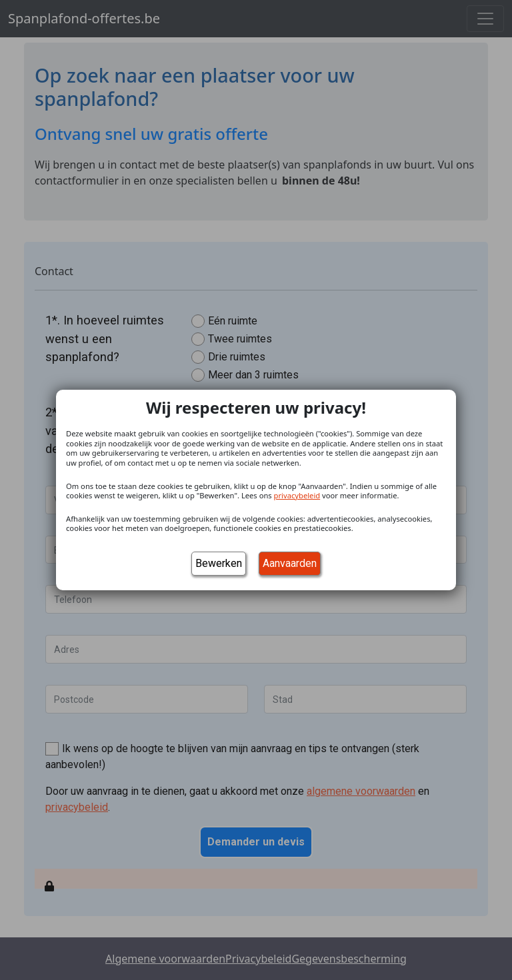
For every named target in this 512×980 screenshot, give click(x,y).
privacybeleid (297, 495)
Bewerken (219, 563)
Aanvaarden (290, 563)
